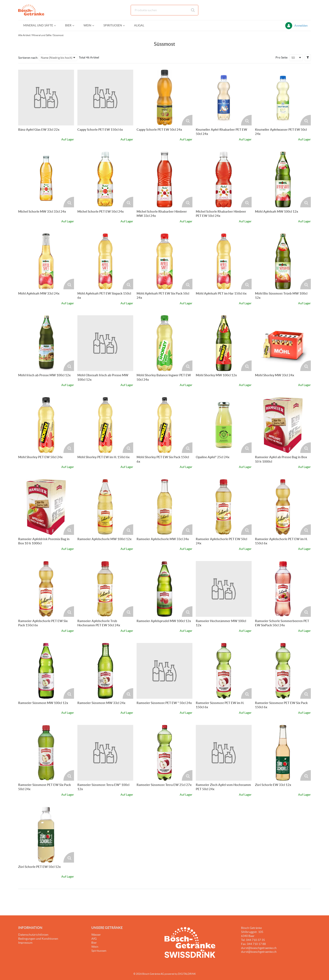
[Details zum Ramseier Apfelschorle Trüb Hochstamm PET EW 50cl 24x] (105, 589)
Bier (94, 943)
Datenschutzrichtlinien (33, 935)
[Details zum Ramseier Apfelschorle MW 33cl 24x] (164, 507)
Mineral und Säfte (42, 35)
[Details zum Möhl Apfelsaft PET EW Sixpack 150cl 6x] (105, 261)
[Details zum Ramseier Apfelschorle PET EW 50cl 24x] (224, 507)
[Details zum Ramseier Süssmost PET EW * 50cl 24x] (164, 671)
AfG (94, 939)
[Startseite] (38, 10)
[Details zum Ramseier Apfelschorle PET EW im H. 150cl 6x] (283, 507)
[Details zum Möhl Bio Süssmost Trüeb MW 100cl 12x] (283, 261)
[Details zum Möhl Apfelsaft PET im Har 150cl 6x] (224, 261)
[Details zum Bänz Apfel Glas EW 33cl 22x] (46, 98)
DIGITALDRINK (187, 974)
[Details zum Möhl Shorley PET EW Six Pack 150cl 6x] (164, 425)
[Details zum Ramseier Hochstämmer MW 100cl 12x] (224, 589)
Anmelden (301, 26)
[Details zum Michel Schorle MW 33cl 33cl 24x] (46, 179)
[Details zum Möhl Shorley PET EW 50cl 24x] (46, 425)
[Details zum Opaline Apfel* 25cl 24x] (224, 425)
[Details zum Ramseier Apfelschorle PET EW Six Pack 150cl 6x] (46, 589)
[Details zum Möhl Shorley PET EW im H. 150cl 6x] (105, 425)
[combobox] (164, 10)
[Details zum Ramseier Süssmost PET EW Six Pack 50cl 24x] (46, 753)
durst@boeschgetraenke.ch (259, 952)
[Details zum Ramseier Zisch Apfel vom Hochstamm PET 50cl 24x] (224, 753)
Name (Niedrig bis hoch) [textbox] (57, 58)
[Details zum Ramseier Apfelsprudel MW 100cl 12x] (164, 589)
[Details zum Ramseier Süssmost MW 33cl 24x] (105, 671)
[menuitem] (39, 25)
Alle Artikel (24, 35)
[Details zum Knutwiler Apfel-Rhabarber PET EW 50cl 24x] (224, 98)
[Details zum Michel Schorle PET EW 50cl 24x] (105, 179)
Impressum (25, 943)
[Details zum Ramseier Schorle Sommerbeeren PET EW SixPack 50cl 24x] (283, 589)
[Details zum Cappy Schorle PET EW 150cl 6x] (105, 98)
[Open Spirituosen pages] (125, 25)
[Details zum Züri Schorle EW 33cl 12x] (283, 753)
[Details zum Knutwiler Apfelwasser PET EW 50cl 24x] (283, 98)
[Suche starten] (193, 10)
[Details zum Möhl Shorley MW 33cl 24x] (283, 343)
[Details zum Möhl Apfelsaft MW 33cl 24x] (46, 261)
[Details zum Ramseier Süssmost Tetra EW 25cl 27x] (164, 753)
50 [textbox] (293, 58)
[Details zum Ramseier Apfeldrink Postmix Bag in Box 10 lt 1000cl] (46, 507)
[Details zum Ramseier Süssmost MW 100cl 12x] (46, 671)
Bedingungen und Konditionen (38, 939)
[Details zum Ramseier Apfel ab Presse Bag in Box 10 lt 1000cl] (283, 425)
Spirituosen (99, 951)
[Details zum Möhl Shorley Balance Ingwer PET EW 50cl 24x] (164, 343)
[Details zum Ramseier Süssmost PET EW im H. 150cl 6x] (224, 671)
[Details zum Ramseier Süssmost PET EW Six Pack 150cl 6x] (283, 671)
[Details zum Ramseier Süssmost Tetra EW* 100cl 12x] (105, 753)
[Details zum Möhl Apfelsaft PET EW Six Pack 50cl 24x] (164, 261)
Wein (95, 947)
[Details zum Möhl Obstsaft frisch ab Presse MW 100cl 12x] (105, 343)
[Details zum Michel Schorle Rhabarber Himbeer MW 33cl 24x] (164, 179)
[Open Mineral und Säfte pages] (57, 25)
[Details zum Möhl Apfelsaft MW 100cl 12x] (283, 179)
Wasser (96, 935)
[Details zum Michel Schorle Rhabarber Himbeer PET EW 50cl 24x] (224, 179)
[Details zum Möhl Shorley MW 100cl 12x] (224, 343)
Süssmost (58, 35)
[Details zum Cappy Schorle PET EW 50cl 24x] (164, 98)
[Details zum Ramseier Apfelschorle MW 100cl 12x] (105, 507)
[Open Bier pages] (75, 25)
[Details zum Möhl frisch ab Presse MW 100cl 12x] (46, 343)
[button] (308, 57)
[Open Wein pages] (95, 25)
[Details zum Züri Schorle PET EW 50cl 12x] (46, 835)
